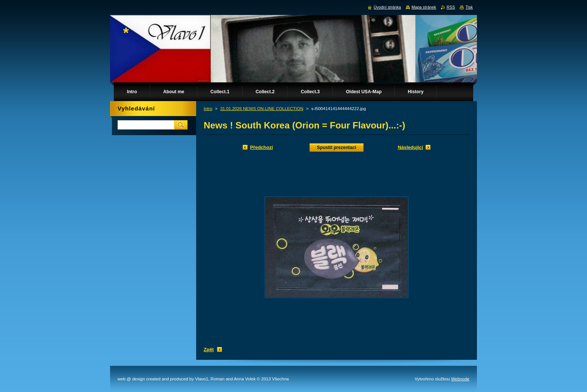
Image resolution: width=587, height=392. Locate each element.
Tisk (469, 7)
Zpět (209, 350)
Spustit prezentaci (337, 148)
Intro (208, 109)
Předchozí (261, 147)
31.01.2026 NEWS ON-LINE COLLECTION (262, 109)
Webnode (460, 379)
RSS (451, 7)
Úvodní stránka (387, 7)
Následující (410, 147)
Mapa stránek (424, 7)
